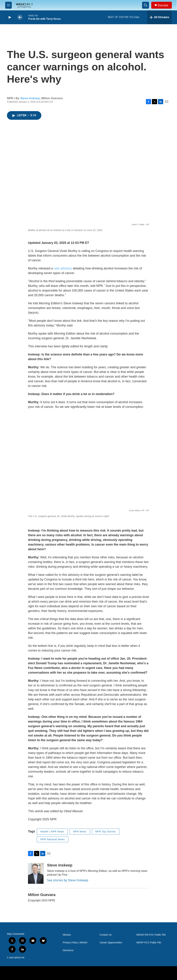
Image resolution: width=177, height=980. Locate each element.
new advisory (63, 268)
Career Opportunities (111, 943)
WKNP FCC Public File (149, 943)
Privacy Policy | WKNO (75, 943)
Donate (163, 5)
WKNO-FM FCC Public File (151, 935)
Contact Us (106, 935)
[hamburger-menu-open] (8, 5)
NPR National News (53, 839)
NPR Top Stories (106, 832)
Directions (68, 950)
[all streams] (159, 17)
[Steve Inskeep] (36, 873)
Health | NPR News (52, 832)
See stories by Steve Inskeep (68, 880)
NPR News (80, 832)
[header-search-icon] (146, 5)
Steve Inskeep (30, 98)
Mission (67, 935)
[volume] (20, 17)
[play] (10, 17)
